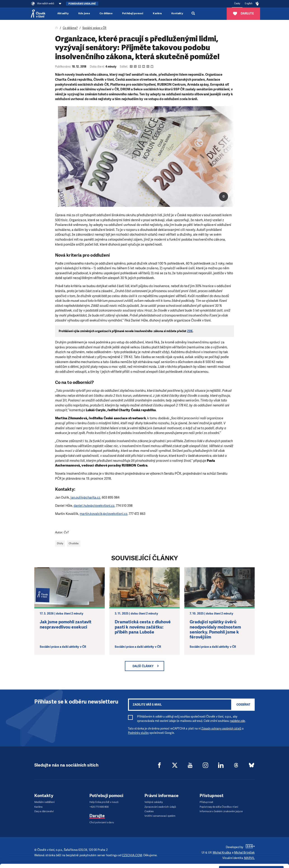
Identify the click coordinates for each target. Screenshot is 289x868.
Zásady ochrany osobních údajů (221, 729)
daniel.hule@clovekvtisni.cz (94, 506)
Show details (70, 862)
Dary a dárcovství (44, 811)
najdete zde (238, 721)
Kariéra (157, 13)
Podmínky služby (138, 733)
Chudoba (74, 543)
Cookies (149, 811)
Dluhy (60, 543)
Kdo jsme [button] (84, 13)
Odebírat (243, 705)
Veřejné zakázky (154, 802)
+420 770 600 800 (99, 807)
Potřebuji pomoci (133, 13)
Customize (252, 842)
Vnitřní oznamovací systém (160, 816)
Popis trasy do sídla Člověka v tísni (219, 807)
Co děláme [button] (106, 13)
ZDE (190, 331)
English (249, 4)
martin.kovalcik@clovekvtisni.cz (103, 514)
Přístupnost (206, 802)
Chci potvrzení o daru (102, 822)
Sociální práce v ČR (94, 28)
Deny (251, 853)
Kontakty (177, 13)
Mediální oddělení (44, 802)
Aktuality (63, 13)
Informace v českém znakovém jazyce (221, 811)
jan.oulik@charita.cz (85, 497)
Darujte (97, 816)
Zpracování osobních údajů (160, 807)
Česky (237, 4)
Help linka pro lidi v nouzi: (104, 802)
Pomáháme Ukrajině (82, 4)
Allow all (251, 830)
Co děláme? (70, 28)
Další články (143, 666)
